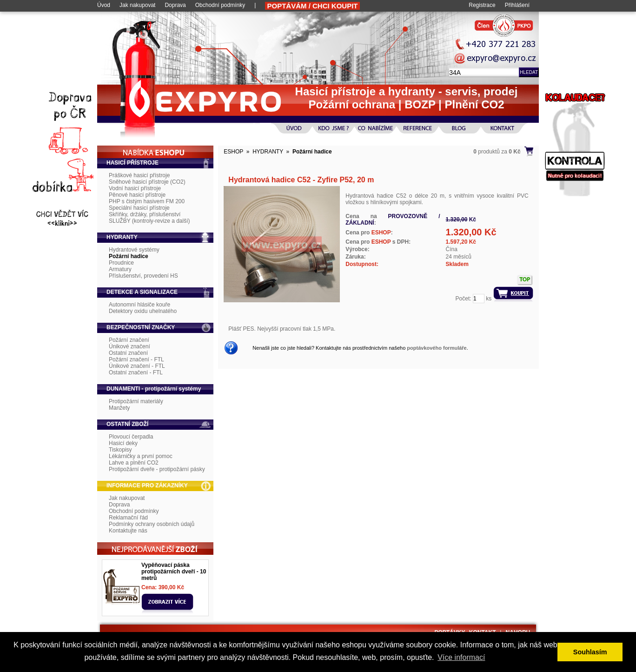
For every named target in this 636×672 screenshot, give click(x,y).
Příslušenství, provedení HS (143, 276)
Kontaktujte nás (128, 531)
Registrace (482, 5)
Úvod (104, 5)
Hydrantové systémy (134, 250)
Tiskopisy (120, 450)
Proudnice (121, 263)
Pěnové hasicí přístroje (137, 195)
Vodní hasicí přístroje (135, 188)
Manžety (119, 408)
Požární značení (129, 340)
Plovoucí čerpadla (131, 437)
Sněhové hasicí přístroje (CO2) (147, 182)
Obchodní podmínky (220, 5)
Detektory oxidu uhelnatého (143, 311)
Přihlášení (517, 5)
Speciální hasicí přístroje (139, 208)
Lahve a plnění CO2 (134, 463)
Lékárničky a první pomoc (141, 456)
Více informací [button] (461, 657)
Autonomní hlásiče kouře (139, 305)
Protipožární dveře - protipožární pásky (157, 469)
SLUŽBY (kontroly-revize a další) (149, 221)
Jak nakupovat (137, 5)
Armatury (120, 269)
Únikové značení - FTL (137, 366)
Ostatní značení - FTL (136, 373)
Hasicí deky (123, 443)
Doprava (175, 5)
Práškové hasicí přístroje (139, 175)
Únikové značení (129, 346)
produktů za (497, 152)
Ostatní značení (128, 353)
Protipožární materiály (136, 401)
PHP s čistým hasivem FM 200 (147, 201)
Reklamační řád (128, 518)
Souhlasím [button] (590, 652)
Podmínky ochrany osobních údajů (152, 524)
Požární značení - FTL (136, 359)
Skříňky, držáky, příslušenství (145, 214)
